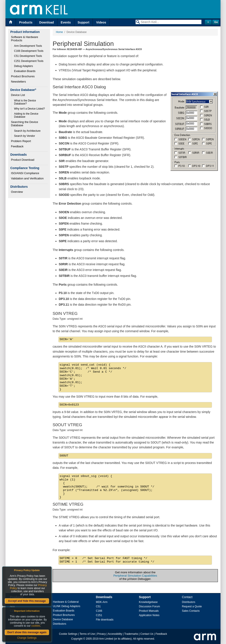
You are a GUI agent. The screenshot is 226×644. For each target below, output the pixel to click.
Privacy (101, 634)
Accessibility (115, 634)
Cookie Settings (68, 634)
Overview (17, 192)
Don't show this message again (27, 632)
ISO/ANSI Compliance (25, 173)
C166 (99, 611)
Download (47, 22)
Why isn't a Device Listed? (29, 109)
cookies (36, 626)
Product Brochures (23, 76)
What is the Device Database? (25, 102)
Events (66, 22)
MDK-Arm (102, 602)
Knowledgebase (148, 602)
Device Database (63, 619)
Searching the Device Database (25, 124)
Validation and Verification (27, 178)
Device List (18, 95)
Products (26, 22)
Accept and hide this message (27, 601)
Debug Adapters (23, 66)
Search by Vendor (24, 136)
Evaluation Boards (25, 71)
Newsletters (18, 82)
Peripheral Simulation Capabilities (135, 576)
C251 (99, 615)
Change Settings (27, 638)
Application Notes (149, 615)
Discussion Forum (149, 606)
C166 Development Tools (29, 51)
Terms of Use (87, 634)
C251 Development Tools (29, 61)
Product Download (23, 160)
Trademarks (131, 634)
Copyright (77, 639)
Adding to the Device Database (27, 115)
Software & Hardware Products (25, 39)
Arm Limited (106, 639)
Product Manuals (149, 611)
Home (59, 32)
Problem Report (21, 141)
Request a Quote (192, 606)
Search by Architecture (27, 131)
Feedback (17, 146)
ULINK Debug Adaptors (67, 606)
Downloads (104, 597)
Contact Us (147, 634)
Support (84, 22)
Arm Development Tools (28, 46)
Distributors (60, 624)
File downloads (105, 620)
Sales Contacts (191, 611)
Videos (101, 22)
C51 (98, 606)
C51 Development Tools (28, 56)
